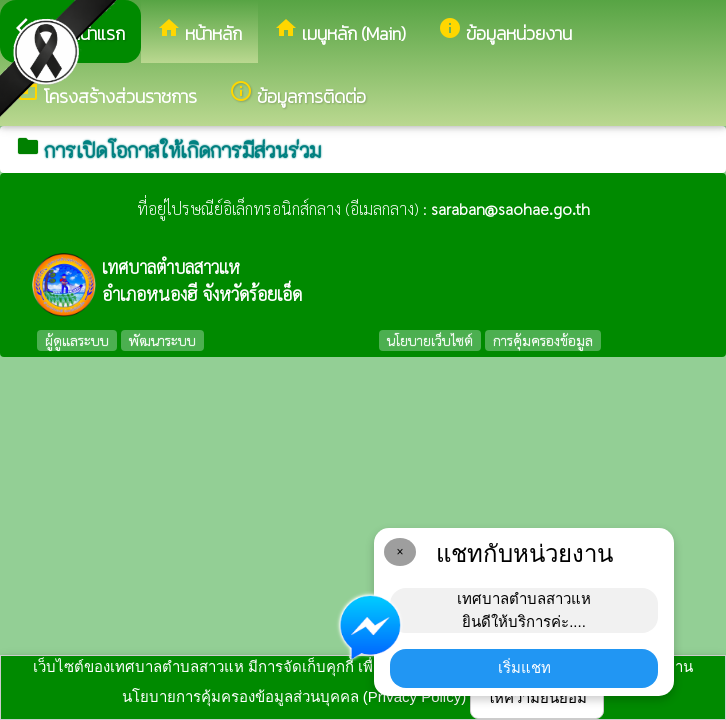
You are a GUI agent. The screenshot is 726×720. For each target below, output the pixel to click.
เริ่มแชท (524, 667)
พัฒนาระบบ (162, 340)
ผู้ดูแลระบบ (77, 340)
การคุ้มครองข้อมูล (543, 340)
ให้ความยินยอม (537, 697)
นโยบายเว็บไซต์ (430, 340)
